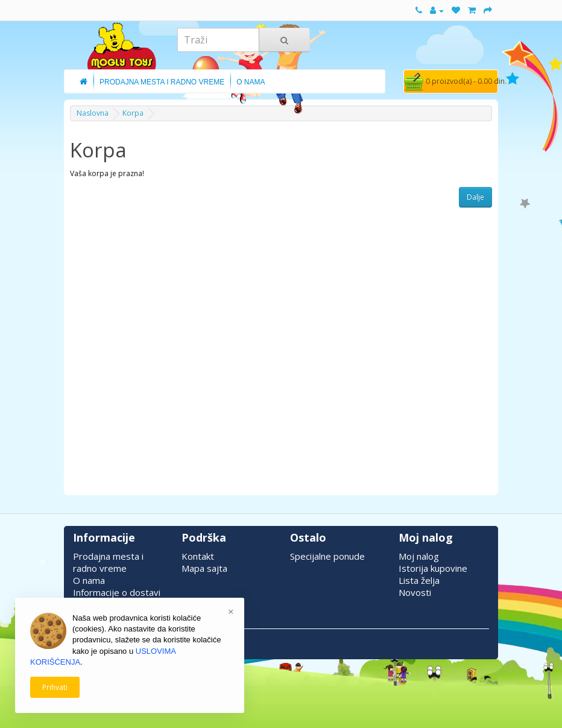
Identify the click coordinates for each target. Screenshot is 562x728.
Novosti (415, 592)
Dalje (475, 197)
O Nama (251, 82)
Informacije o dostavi (117, 592)
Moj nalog (419, 556)
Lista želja (419, 580)
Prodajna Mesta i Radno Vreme (162, 82)
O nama (89, 580)
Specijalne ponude (327, 556)
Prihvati (55, 687)
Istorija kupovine (433, 568)
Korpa (133, 113)
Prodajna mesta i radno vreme (108, 562)
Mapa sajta (204, 568)
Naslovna (93, 113)
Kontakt (198, 556)
